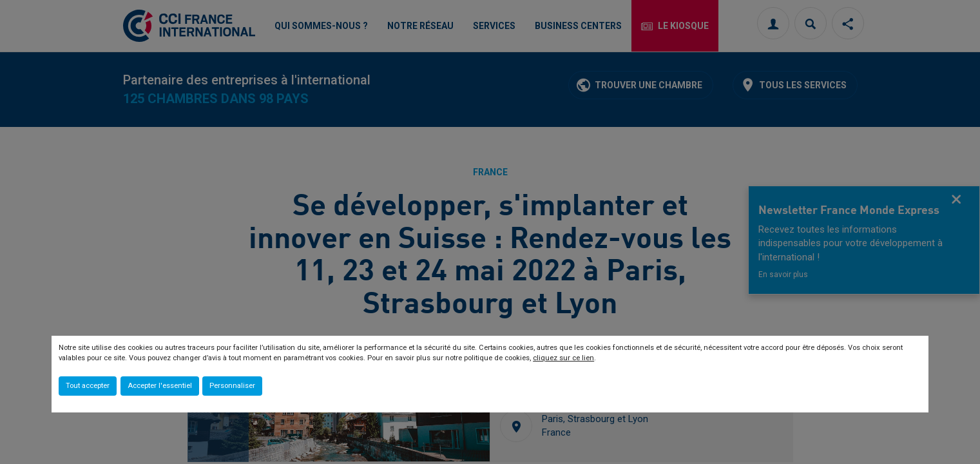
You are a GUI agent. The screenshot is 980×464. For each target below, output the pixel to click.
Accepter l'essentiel (160, 386)
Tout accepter (88, 386)
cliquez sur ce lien (563, 358)
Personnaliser (232, 386)
